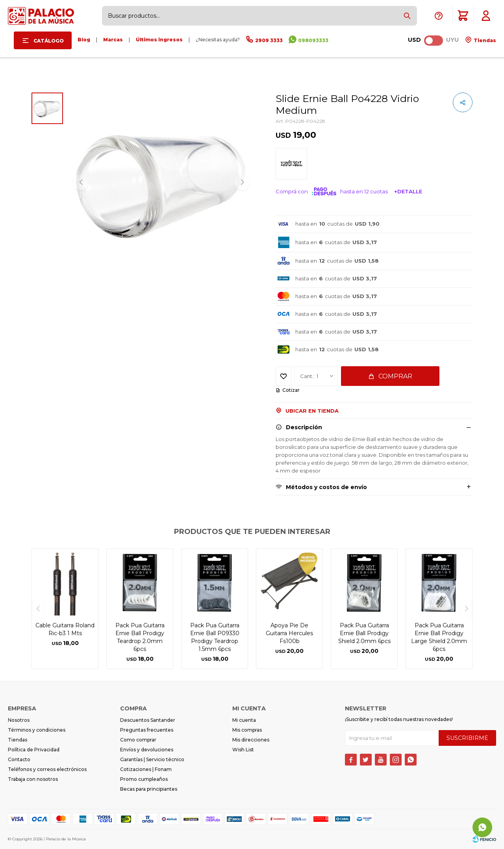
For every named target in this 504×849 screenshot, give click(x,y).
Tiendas (484, 40)
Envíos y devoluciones (147, 750)
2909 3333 (269, 40)
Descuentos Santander (148, 720)
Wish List (243, 750)
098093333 (313, 40)
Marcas (113, 40)
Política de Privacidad (34, 750)
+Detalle (408, 191)
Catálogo (49, 41)
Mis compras (247, 730)
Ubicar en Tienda (312, 411)
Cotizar (291, 390)
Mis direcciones (251, 740)
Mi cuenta (244, 720)
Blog (84, 40)
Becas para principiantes (149, 789)
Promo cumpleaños (144, 779)
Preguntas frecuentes (147, 730)
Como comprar (138, 740)
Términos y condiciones (37, 730)
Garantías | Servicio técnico (152, 759)
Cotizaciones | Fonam (146, 769)
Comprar (395, 376)
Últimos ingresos (159, 40)
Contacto (19, 759)
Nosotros (19, 720)
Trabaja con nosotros (33, 779)
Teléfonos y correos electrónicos (47, 769)
